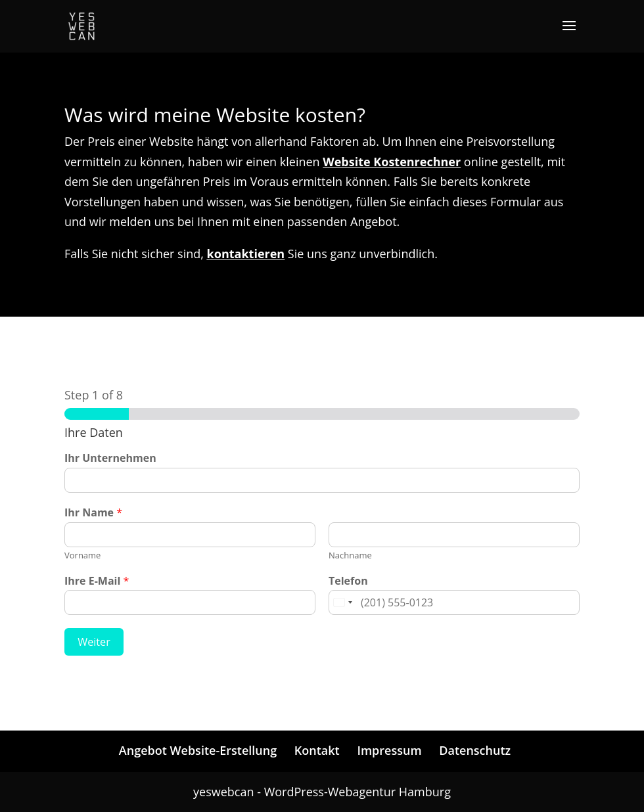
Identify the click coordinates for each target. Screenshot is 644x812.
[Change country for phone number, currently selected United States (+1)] (342, 602)
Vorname (82, 555)
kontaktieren (246, 254)
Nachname (350, 555)
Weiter (94, 642)
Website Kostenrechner (392, 162)
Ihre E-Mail (97, 581)
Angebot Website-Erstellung (198, 750)
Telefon (348, 581)
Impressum (389, 750)
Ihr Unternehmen (110, 458)
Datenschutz (475, 750)
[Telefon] (454, 602)
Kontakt (317, 750)
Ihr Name (93, 513)
